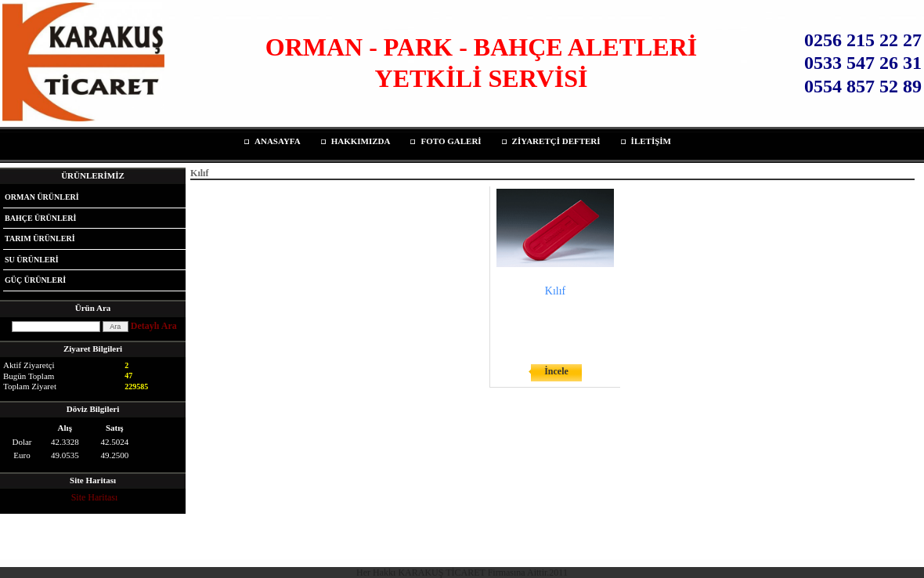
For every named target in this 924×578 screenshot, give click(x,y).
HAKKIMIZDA (361, 141)
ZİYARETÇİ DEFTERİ (556, 141)
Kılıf (555, 291)
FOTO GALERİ (451, 141)
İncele (556, 371)
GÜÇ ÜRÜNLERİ (35, 280)
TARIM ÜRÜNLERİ (40, 238)
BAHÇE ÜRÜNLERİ (40, 218)
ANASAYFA (278, 141)
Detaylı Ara (154, 326)
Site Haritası (95, 497)
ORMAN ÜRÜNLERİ (42, 197)
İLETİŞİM (651, 141)
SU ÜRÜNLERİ (32, 260)
